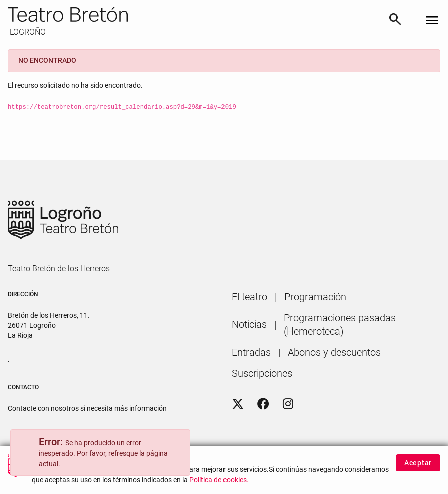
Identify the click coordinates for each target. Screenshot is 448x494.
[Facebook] (263, 404)
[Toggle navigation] (432, 21)
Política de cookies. (219, 483)
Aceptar (418, 466)
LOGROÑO (27, 32)
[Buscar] (395, 21)
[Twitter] (238, 404)
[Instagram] (288, 404)
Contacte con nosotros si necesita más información (87, 408)
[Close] (178, 444)
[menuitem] (249, 297)
